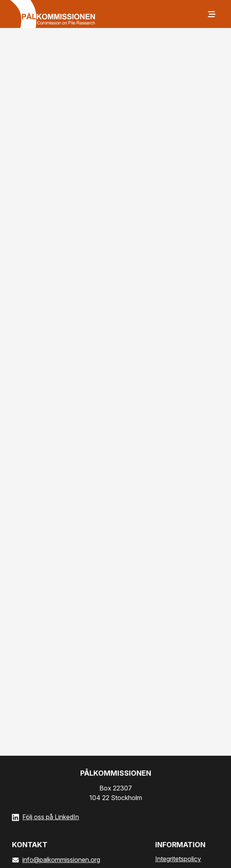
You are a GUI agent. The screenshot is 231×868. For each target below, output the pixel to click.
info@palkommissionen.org (56, 860)
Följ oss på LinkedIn (51, 817)
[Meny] (211, 14)
